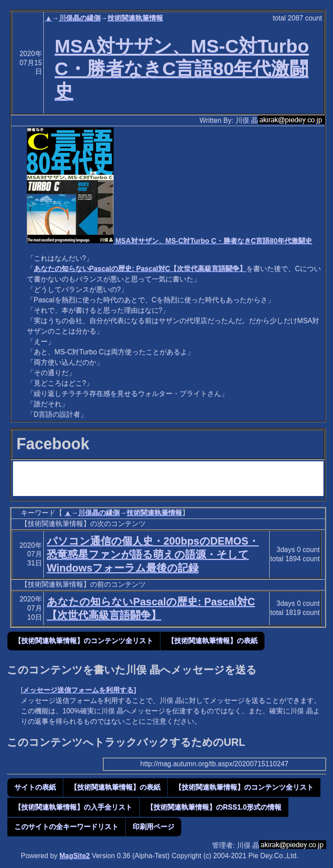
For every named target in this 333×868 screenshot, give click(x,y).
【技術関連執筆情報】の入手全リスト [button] (73, 807)
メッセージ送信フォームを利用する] (79, 690)
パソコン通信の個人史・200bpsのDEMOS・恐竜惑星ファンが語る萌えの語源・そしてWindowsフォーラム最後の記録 (153, 554)
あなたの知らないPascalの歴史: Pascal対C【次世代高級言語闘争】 (140, 269)
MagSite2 (75, 856)
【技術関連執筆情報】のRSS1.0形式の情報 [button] (214, 807)
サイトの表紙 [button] (35, 787)
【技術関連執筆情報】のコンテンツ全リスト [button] (84, 641)
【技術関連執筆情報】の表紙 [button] (212, 641)
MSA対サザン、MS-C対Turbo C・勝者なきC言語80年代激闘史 (182, 69)
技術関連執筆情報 (135, 18)
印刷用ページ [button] (153, 827)
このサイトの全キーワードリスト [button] (66, 827)
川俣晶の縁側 (80, 18)
